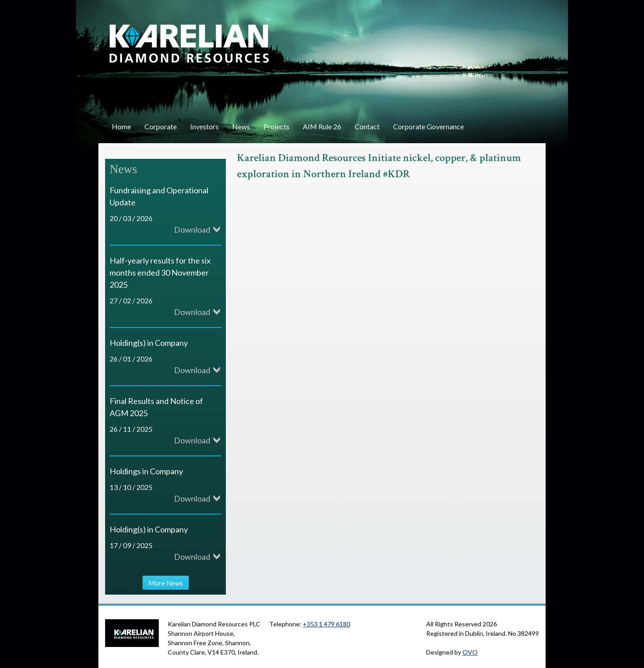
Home (121, 126)
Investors (204, 126)
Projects (276, 126)
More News (166, 583)
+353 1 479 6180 (326, 624)
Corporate (161, 126)
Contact (367, 126)
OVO (470, 652)
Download (192, 230)
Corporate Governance (428, 126)
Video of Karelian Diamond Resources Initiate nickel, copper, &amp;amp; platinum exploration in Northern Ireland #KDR (380, 269)
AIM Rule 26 (322, 126)
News (241, 126)
